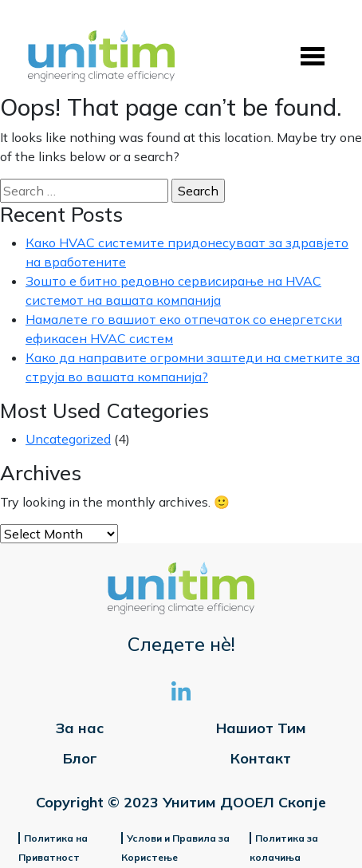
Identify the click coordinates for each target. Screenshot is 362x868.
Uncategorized (68, 439)
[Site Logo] (101, 56)
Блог (80, 758)
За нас (80, 728)
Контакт (261, 758)
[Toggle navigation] (313, 56)
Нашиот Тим (261, 728)
